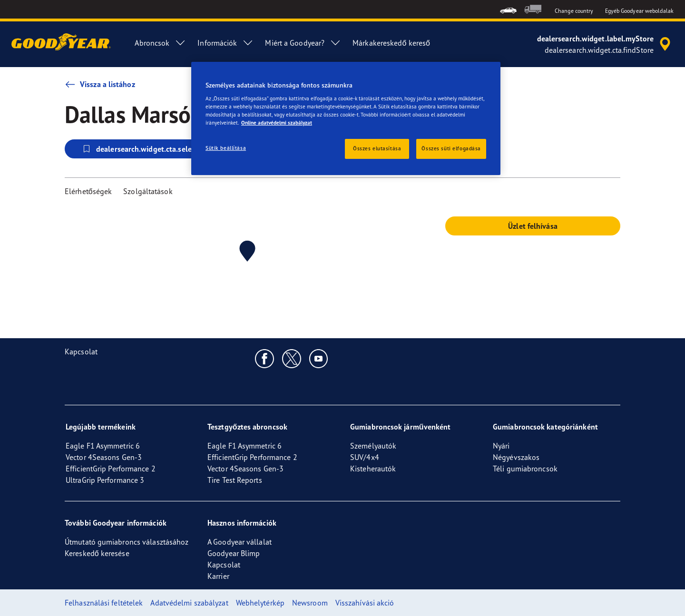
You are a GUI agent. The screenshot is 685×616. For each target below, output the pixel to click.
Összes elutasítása (377, 148)
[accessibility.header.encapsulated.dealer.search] (605, 44)
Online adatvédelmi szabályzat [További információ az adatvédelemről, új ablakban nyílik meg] (277, 123)
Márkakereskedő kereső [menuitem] (391, 43)
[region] (346, 119)
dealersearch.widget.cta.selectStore (148, 149)
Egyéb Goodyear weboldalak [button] (640, 11)
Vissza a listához (100, 84)
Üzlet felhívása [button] (533, 226)
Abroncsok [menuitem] (160, 43)
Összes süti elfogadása (451, 148)
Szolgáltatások (148, 191)
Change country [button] (574, 11)
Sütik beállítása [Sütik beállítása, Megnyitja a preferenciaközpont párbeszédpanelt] (226, 148)
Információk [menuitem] (225, 43)
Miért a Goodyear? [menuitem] (303, 43)
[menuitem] (508, 9)
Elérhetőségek (88, 191)
